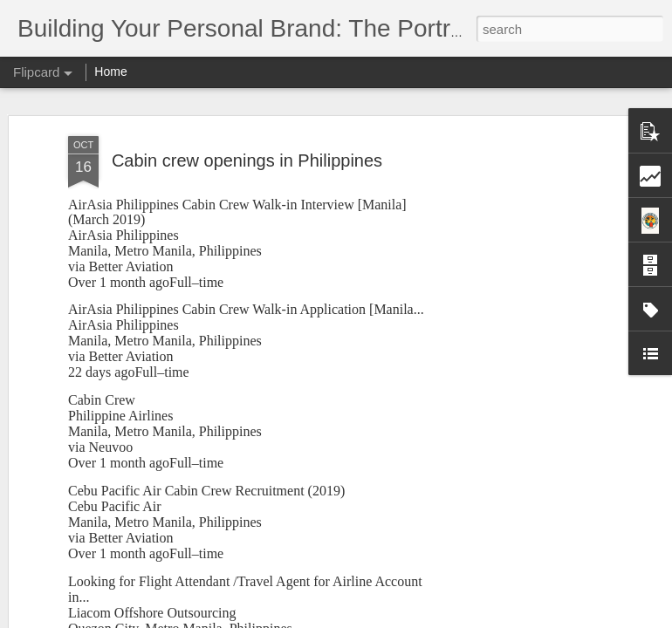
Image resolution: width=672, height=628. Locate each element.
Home (110, 72)
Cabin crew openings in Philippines (247, 157)
